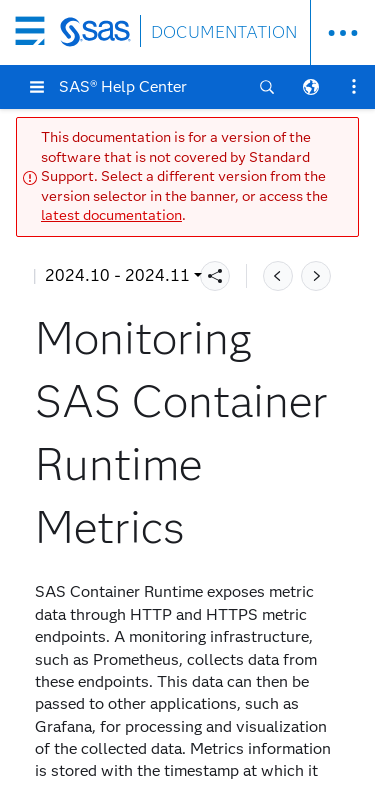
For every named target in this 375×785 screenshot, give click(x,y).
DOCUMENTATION (224, 32)
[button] (37, 87)
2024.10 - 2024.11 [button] (117, 275)
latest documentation (111, 215)
